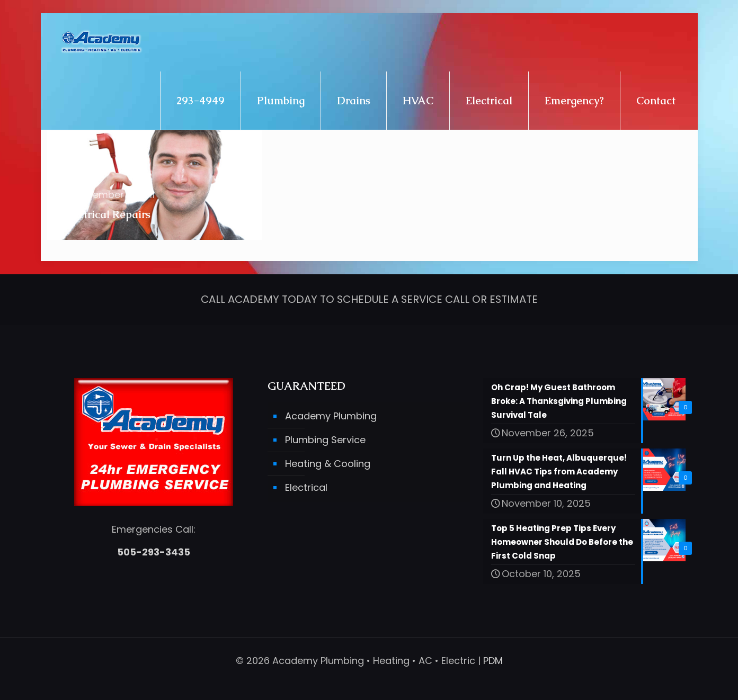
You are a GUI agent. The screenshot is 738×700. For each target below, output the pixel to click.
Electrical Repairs (107, 214)
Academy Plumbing (331, 416)
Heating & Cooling (328, 464)
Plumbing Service (325, 440)
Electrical (306, 487)
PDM (493, 661)
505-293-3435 (154, 552)
